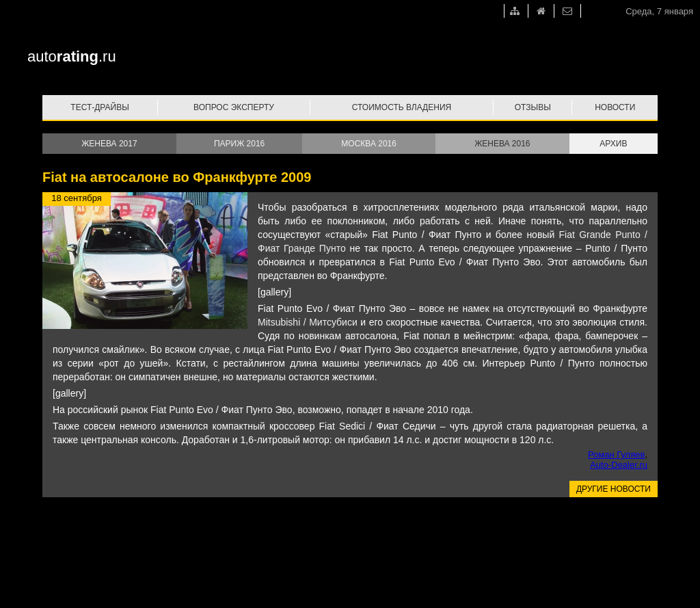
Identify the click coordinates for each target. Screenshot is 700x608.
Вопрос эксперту (234, 107)
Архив (613, 144)
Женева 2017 (109, 144)
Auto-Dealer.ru (619, 465)
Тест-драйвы (100, 107)
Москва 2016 (369, 144)
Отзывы (533, 107)
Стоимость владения (402, 107)
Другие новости (614, 489)
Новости (615, 107)
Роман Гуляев (616, 454)
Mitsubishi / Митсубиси (308, 322)
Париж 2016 (239, 144)
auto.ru (72, 56)
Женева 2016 (502, 144)
